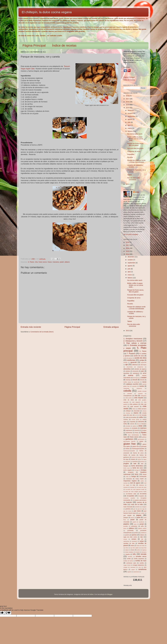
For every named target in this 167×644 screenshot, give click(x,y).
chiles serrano (142, 409)
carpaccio (139, 388)
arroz (145, 373)
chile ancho (128, 398)
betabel (144, 378)
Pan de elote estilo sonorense (134, 179)
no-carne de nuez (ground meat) (135, 489)
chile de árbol (129, 400)
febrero (130, 131)
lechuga (137, 470)
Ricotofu (130, 157)
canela (142, 386)
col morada (143, 415)
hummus (135, 461)
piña (142, 526)
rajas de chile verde (130, 537)
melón (142, 481)
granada (144, 446)
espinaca (143, 428)
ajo (127, 364)
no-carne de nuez (141, 487)
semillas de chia (129, 543)
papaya (126, 517)
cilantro (136, 413)
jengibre (126, 464)
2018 (128, 96)
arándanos (136, 373)
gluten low (136, 446)
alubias (128, 371)
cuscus (132, 424)
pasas (132, 518)
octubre (130, 113)
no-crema (143, 494)
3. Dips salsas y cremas (135, 343)
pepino (126, 524)
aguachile (144, 362)
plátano (67, 262)
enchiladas (126, 428)
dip (138, 424)
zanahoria (142, 569)
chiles (134, 409)
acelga (142, 360)
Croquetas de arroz (134, 151)
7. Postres (131, 353)
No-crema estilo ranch (135, 134)
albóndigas (143, 365)
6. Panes (31, 262)
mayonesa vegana (130, 481)
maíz (127, 477)
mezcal (125, 483)
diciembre (131, 110)
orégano (144, 507)
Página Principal (34, 45)
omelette (137, 507)
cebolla (127, 391)
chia (36, 262)
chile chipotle (139, 398)
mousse (126, 487)
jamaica (142, 462)
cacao (144, 382)
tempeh (137, 552)
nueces (129, 502)
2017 (128, 99)
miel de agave (135, 483)
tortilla (129, 559)
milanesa (141, 485)
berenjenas (136, 378)
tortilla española (139, 559)
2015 (128, 105)
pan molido (141, 513)
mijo (134, 485)
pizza (125, 528)
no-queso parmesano (140, 500)
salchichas (126, 541)
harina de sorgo (136, 457)
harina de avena (129, 455)
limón (137, 474)
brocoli (135, 380)
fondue (144, 430)
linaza (50, 262)
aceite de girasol (128, 358)
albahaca (135, 365)
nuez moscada (128, 507)
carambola (126, 388)
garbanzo (129, 439)
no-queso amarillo (129, 498)
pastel (62, 262)
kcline (92, 594)
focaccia (137, 430)
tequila (128, 554)
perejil (142, 524)
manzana (56, 262)
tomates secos (141, 556)
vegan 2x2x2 (127, 565)
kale (135, 464)
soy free (126, 548)
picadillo (126, 526)
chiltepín (128, 411)
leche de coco (138, 468)
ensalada (135, 428)
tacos (133, 550)
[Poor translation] (8, 613)
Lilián (137, 192)
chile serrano (134, 406)
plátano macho (142, 528)
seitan (142, 541)
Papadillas (131, 154)
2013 (128, 184)
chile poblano (134, 404)
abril (129, 125)
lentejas (144, 470)
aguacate (134, 362)
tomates (130, 557)
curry (125, 424)
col (136, 415)
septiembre (132, 116)
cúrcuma (141, 422)
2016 (128, 102)
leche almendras (137, 466)
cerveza (140, 394)
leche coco (127, 468)
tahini (139, 550)
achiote (125, 362)
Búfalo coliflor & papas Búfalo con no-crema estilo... (135, 139)
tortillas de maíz (141, 561)
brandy (128, 380)
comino (126, 419)
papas (139, 515)
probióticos (143, 533)
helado (133, 459)
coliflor (141, 417)
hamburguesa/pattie (138, 449)
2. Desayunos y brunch (133, 341)
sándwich (134, 541)
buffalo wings (127, 382)
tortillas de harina (128, 561)
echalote (128, 426)
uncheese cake (131, 563)
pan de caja (141, 509)
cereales (130, 394)
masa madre (140, 479)
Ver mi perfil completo (131, 234)
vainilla (142, 563)
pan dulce (137, 511)
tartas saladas (129, 552)
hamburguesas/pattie (129, 451)
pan (134, 509)
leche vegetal (128, 470)
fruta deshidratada (133, 435)
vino (140, 567)
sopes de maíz (141, 546)
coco (131, 415)
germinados (141, 439)
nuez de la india (137, 504)
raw (141, 537)
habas (127, 449)
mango (134, 476)
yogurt (133, 570)
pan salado (127, 515)
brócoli (142, 380)
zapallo (129, 572)
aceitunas (131, 360)
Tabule (130, 175)
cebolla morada (142, 391)
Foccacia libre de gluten (135, 148)
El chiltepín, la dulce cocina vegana (47, 12)
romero (134, 539)
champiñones (128, 396)
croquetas (132, 422)
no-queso (141, 496)
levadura (131, 472)
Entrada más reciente (31, 327)
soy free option (135, 548)
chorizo (144, 411)
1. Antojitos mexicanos (133, 339)
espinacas (129, 430)
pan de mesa (127, 511)
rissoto (125, 539)
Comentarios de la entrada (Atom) (42, 332)
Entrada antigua (111, 327)
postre (136, 533)
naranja (132, 487)
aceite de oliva (140, 358)
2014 (128, 108)
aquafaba (126, 373)
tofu (134, 554)
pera (135, 524)
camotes (134, 386)
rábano (142, 535)
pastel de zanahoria (138, 522)
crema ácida (135, 420)
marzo (130, 128)
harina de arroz (138, 453)
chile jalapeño (136, 402)
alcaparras (140, 367)
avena (131, 375)
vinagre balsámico (139, 565)
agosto (130, 119)
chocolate (137, 411)
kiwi (142, 464)
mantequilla (143, 476)
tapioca (144, 550)
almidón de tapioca (140, 369)
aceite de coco (139, 356)
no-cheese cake (131, 494)
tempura (144, 552)
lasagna (126, 466)
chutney (128, 413)
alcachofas (130, 367)
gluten (141, 441)
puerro (127, 535)
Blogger (110, 594)
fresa (137, 433)
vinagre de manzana (129, 567)
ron (142, 539)
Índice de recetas (64, 45)
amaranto (136, 371)
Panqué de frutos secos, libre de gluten (136, 144)
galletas (144, 437)
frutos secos (43, 262)
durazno (144, 424)
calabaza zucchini (132, 384)
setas (132, 546)
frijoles (144, 432)
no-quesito (130, 496)
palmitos (128, 509)
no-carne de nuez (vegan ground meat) (135, 492)
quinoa (134, 535)
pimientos (134, 526)
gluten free (130, 444)
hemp (139, 459)
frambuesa (129, 433)
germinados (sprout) (129, 441)
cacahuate (137, 382)
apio (142, 371)
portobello (131, 530)
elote (140, 426)
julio (129, 122)
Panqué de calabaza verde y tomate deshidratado (136, 161)
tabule (127, 550)
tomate (144, 554)
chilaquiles (143, 396)
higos (145, 459)
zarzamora (136, 572)
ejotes (134, 426)
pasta (138, 517)
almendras (127, 369)
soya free (144, 548)
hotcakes (128, 462)
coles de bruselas (131, 417)
